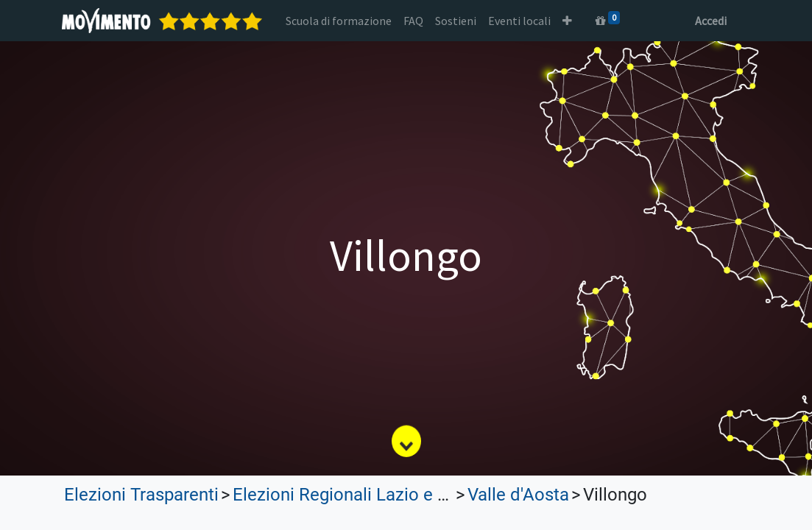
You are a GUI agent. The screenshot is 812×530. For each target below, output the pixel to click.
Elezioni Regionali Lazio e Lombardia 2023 (399, 495)
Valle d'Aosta (518, 495)
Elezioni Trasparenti (141, 495)
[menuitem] (341, 21)
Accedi (709, 21)
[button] (569, 21)
